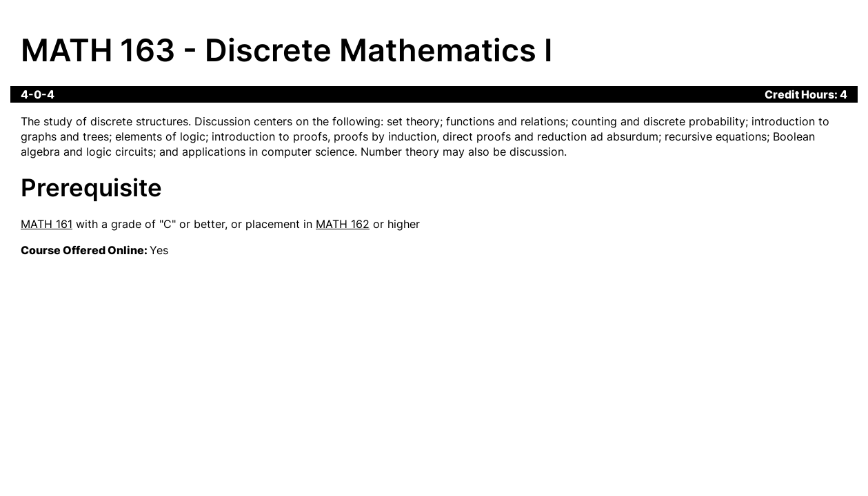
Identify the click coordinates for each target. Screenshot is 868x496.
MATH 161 (47, 224)
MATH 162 (343, 224)
